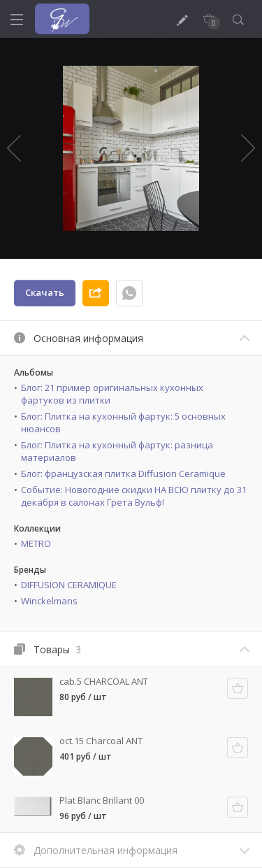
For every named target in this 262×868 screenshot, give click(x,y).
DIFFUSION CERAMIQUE (69, 585)
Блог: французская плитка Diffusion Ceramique (123, 474)
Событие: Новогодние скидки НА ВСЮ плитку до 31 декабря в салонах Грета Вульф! (134, 496)
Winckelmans (49, 601)
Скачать (45, 292)
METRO (36, 543)
